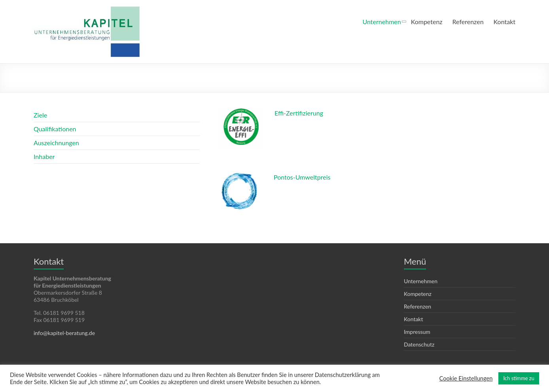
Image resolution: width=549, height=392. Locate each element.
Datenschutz (419, 344)
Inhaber (44, 156)
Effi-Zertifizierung (299, 113)
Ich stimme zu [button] (519, 378)
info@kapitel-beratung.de (64, 333)
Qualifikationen (55, 129)
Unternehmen (382, 22)
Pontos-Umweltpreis (302, 177)
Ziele (40, 115)
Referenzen (468, 22)
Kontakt (505, 22)
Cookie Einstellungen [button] (466, 378)
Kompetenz (427, 22)
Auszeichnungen (56, 143)
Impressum (417, 332)
